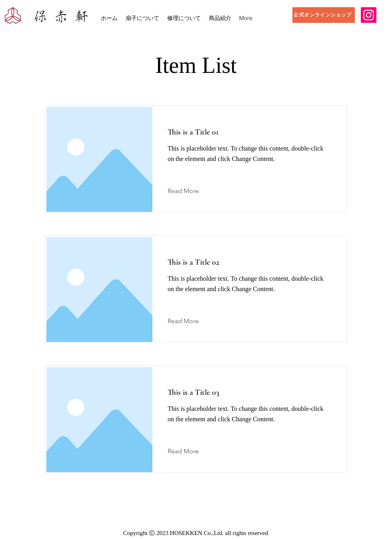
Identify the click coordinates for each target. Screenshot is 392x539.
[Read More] (189, 191)
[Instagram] (369, 15)
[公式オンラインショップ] (324, 15)
